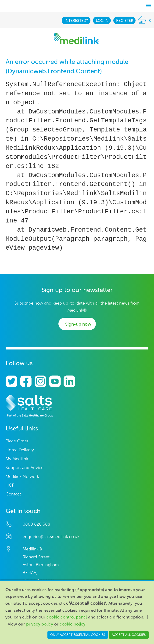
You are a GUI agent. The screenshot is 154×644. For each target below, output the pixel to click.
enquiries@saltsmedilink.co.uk (51, 537)
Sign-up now (78, 324)
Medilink (76, 38)
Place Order (17, 441)
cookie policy (72, 624)
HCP (10, 485)
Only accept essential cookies (78, 635)
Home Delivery (20, 450)
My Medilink (17, 459)
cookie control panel (67, 617)
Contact (13, 494)
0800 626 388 (36, 524)
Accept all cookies (129, 635)
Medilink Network (22, 477)
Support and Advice (25, 468)
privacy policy (40, 624)
